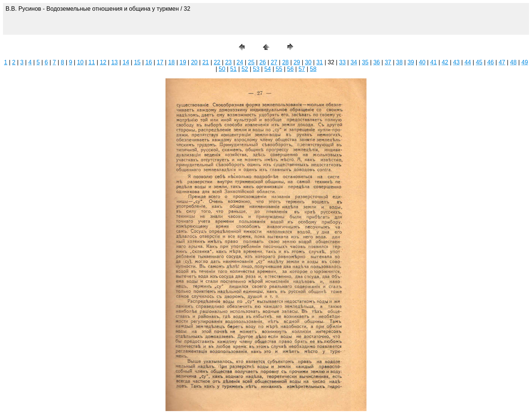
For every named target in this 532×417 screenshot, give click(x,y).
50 (222, 69)
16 (149, 62)
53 (256, 69)
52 (245, 69)
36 (376, 62)
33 (342, 62)
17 (160, 62)
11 (92, 62)
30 (308, 62)
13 (115, 62)
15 (137, 62)
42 (445, 62)
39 (411, 62)
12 (103, 62)
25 (251, 62)
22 (217, 62)
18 (171, 62)
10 (80, 62)
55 (279, 69)
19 (183, 62)
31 (320, 62)
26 (263, 62)
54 (267, 69)
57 (302, 69)
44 (468, 62)
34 (354, 62)
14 (126, 62)
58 (313, 69)
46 (491, 62)
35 (365, 62)
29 (297, 62)
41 (434, 62)
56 (290, 69)
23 (228, 62)
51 (233, 69)
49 (525, 62)
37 (388, 62)
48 (514, 62)
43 (456, 62)
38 (399, 62)
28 (286, 62)
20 (194, 62)
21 (206, 62)
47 (502, 62)
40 (422, 62)
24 (240, 62)
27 (274, 62)
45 (479, 62)
